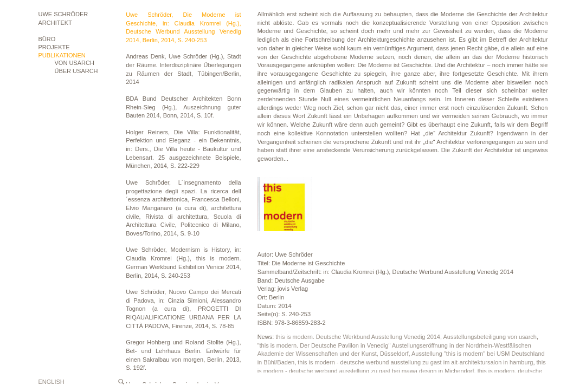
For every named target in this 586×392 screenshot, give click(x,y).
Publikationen (62, 55)
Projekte (54, 47)
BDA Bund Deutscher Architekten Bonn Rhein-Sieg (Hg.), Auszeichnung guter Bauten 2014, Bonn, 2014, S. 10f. (183, 107)
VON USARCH (75, 63)
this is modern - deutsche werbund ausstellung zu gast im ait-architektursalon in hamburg (415, 362)
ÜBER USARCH (76, 71)
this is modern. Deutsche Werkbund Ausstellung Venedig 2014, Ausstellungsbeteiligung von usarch (406, 337)
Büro (47, 39)
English (51, 382)
